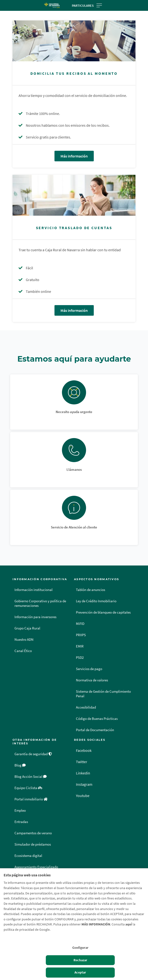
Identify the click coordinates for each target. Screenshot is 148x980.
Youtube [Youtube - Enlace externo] (83, 796)
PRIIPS (81, 635)
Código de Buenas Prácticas (97, 719)
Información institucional (34, 590)
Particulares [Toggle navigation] (87, 6)
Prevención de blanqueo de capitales (103, 612)
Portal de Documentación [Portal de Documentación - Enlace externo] (95, 730)
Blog (20, 765)
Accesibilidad (86, 707)
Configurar (80, 948)
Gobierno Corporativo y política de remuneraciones (40, 603)
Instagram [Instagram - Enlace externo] (84, 784)
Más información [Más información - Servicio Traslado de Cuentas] (74, 310)
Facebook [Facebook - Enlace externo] (84, 750)
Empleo (20, 810)
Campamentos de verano (33, 833)
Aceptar (80, 972)
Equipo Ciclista (28, 788)
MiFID (80, 624)
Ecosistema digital (28, 856)
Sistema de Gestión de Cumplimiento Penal (103, 694)
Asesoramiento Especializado (36, 867)
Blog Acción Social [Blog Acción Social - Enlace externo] (31, 777)
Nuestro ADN (24, 640)
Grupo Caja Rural (27, 628)
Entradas (21, 822)
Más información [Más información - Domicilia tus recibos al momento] (74, 156)
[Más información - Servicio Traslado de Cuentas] (74, 195)
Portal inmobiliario (31, 799)
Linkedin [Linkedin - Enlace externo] (83, 773)
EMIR (80, 646)
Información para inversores (35, 617)
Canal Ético (23, 651)
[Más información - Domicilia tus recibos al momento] (74, 41)
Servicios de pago (89, 669)
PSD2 (80, 658)
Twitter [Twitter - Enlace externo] (82, 762)
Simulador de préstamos (33, 844)
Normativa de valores (92, 680)
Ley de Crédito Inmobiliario (96, 601)
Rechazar (80, 960)
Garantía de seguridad (33, 754)
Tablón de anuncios (91, 590)
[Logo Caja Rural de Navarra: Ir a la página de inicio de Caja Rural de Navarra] (52, 5)
